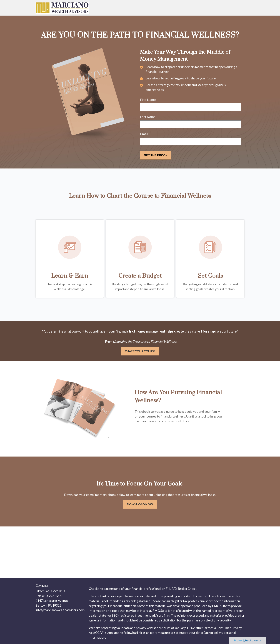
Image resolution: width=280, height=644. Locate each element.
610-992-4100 (56, 591)
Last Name (148, 117)
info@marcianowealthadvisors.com (60, 610)
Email (144, 134)
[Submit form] (156, 155)
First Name (148, 100)
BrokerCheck (187, 589)
